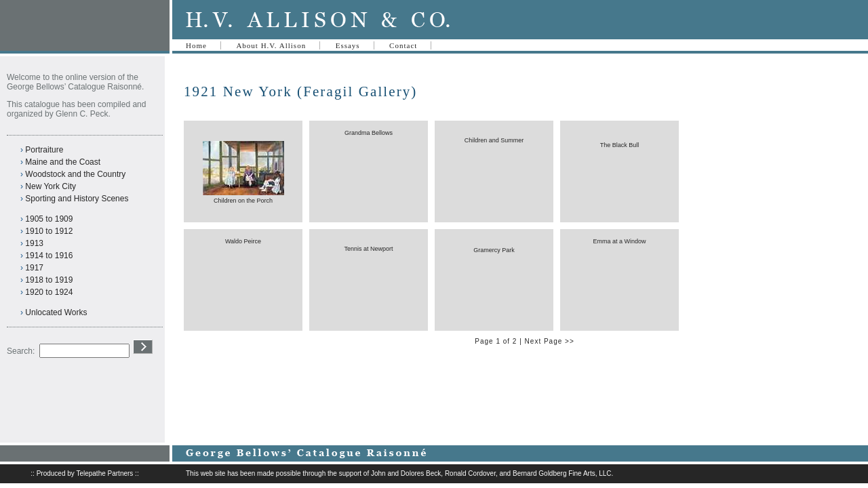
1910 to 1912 (49, 231)
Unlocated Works (56, 312)
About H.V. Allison (271, 45)
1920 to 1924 (49, 292)
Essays (348, 45)
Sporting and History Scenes (77, 199)
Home (196, 45)
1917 (34, 268)
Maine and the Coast (63, 162)
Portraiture (44, 150)
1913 (34, 243)
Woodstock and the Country (75, 174)
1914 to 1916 (49, 256)
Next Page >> (550, 341)
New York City (51, 186)
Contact (403, 45)
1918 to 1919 (49, 280)
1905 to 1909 (49, 219)
